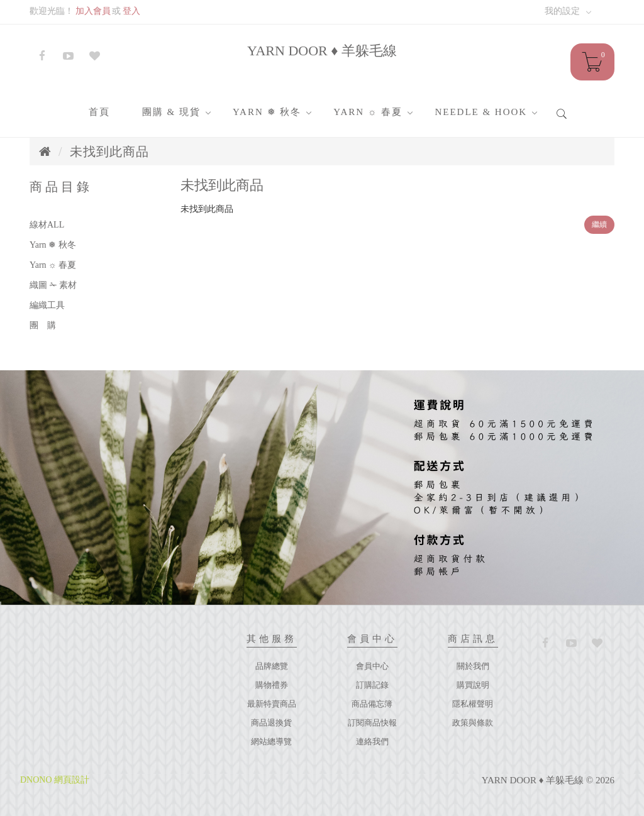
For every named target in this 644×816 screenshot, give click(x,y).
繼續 (599, 224)
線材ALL (47, 225)
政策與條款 (473, 723)
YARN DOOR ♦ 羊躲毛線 (322, 51)
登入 (131, 11)
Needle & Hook (481, 112)
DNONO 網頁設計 (55, 780)
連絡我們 (372, 742)
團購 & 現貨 (171, 112)
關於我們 (473, 666)
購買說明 (473, 685)
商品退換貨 (271, 723)
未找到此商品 (109, 152)
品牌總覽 (272, 666)
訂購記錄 (372, 685)
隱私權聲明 (473, 704)
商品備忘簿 (372, 704)
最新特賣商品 (272, 704)
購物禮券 (272, 685)
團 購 (43, 325)
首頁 (99, 112)
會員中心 (372, 666)
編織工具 (47, 305)
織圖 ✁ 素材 (53, 285)
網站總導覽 (271, 742)
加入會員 (93, 11)
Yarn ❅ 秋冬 (267, 112)
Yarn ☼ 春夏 (368, 112)
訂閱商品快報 (372, 723)
